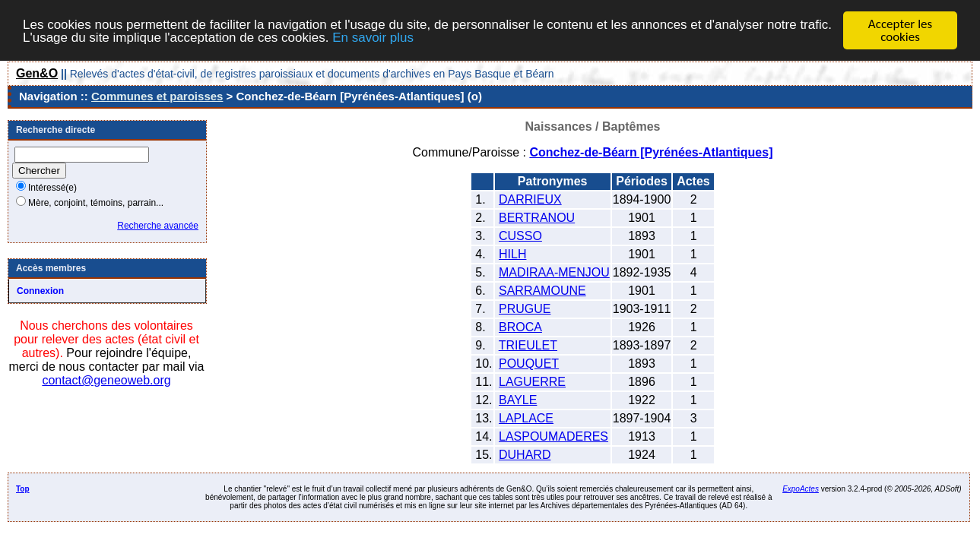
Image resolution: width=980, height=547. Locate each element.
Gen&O (37, 73)
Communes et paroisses (157, 96)
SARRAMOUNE (542, 291)
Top (23, 489)
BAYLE (518, 400)
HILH (512, 254)
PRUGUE (525, 309)
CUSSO (520, 236)
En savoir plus (373, 37)
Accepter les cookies (900, 30)
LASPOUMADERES (553, 436)
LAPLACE (526, 418)
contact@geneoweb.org (106, 380)
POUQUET (529, 364)
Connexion (40, 291)
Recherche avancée (158, 226)
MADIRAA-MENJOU (554, 272)
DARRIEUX (530, 199)
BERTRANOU (537, 218)
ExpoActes (801, 489)
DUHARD (525, 455)
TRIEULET (528, 345)
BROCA (520, 327)
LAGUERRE (532, 382)
